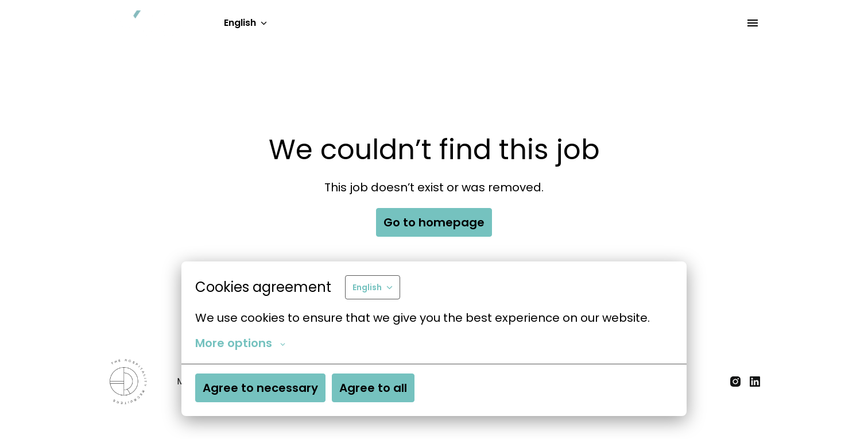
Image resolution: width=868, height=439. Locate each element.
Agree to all (373, 388)
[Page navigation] (753, 23)
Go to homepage (434, 222)
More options (240, 343)
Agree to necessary (260, 388)
